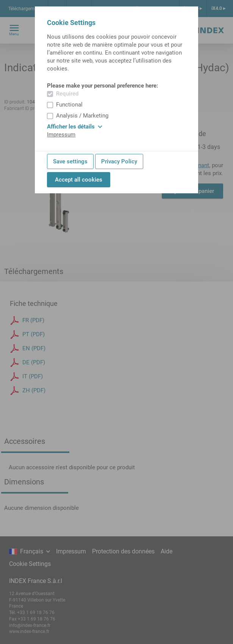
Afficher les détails (75, 127)
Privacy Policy (119, 161)
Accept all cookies (79, 180)
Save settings (70, 161)
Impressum (61, 135)
